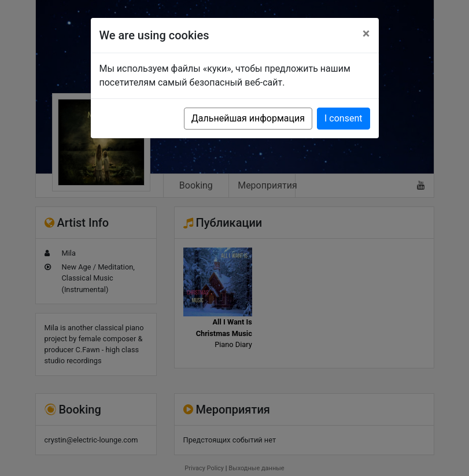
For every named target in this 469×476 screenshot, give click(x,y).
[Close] (366, 34)
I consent (343, 118)
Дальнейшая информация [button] (248, 118)
